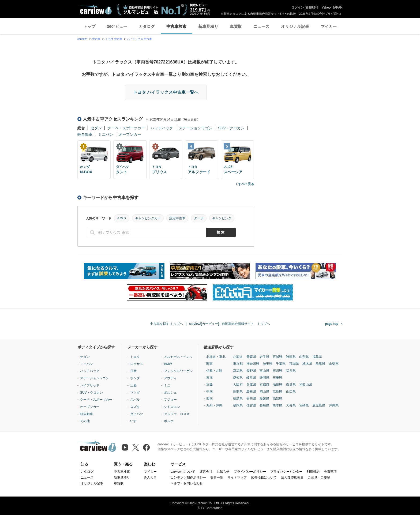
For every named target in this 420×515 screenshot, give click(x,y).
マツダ (135, 393)
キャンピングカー (148, 218)
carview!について (183, 472)
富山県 (264, 371)
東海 (209, 378)
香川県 (251, 399)
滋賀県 (277, 385)
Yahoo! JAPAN (332, 7)
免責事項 (330, 472)
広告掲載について (264, 478)
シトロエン (172, 407)
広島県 (277, 392)
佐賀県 (251, 405)
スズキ (135, 407)
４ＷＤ (122, 218)
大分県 (291, 405)
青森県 (251, 357)
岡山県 (264, 392)
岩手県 (264, 357)
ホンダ (135, 378)
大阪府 (238, 385)
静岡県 (264, 378)
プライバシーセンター (286, 472)
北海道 (238, 357)
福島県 (317, 357)
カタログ (147, 26)
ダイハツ (137, 414)
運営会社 (206, 472)
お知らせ (223, 472)
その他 (85, 421)
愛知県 (238, 378)
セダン (96, 128)
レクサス (137, 364)
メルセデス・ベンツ (178, 357)
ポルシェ (170, 393)
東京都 (238, 364)
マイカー (329, 26)
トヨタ (135, 357)
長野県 (251, 371)
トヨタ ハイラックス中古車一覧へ (166, 92)
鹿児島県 (319, 405)
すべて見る (246, 184)
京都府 (264, 385)
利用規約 (313, 472)
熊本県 (277, 405)
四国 (209, 399)
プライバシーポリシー (250, 472)
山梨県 (334, 364)
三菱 (133, 385)
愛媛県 (264, 399)
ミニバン (106, 134)
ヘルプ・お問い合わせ (187, 483)
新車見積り (208, 26)
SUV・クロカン (231, 128)
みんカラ (150, 478)
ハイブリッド (90, 385)
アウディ (170, 378)
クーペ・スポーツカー (126, 128)
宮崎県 (304, 405)
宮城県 (277, 357)
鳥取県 (238, 392)
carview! (82, 39)
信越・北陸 (214, 371)
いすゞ (135, 421)
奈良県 (291, 385)
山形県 (304, 357)
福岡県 (238, 405)
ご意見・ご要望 (319, 478)
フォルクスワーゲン (178, 371)
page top (332, 324)
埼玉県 (268, 364)
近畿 (209, 385)
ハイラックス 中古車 (139, 39)
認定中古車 (177, 218)
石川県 (277, 371)
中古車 (96, 39)
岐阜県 (251, 378)
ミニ (167, 385)
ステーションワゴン (196, 128)
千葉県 (281, 364)
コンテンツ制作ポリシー (188, 478)
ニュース (261, 26)
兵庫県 (251, 385)
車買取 (236, 26)
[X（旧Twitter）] (136, 447)
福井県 (291, 371)
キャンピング (222, 218)
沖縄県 (334, 405)
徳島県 (238, 399)
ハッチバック (162, 128)
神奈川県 (253, 364)
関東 (209, 364)
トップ (89, 26)
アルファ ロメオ (177, 414)
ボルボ (169, 421)
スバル (135, 400)
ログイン (298, 7)
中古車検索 (176, 26)
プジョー (170, 400)
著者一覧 (217, 478)
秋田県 (291, 357)
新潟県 (238, 371)
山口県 (291, 392)
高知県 (277, 399)
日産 (133, 371)
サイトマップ (237, 478)
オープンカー (130, 134)
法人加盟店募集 (292, 478)
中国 (209, 392)
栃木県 (307, 364)
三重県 (277, 378)
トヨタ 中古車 (114, 39)
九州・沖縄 (214, 405)
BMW (168, 364)
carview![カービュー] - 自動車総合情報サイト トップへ (230, 324)
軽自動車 (85, 134)
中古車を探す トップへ (166, 324)
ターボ (199, 218)
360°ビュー (117, 26)
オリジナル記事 (295, 26)
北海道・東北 (216, 357)
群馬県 (320, 364)
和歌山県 (306, 385)
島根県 (251, 392)
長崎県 (264, 405)
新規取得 (312, 7)
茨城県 (294, 364)
